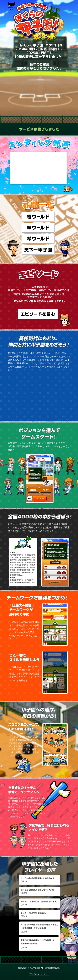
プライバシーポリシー (39, 974)
